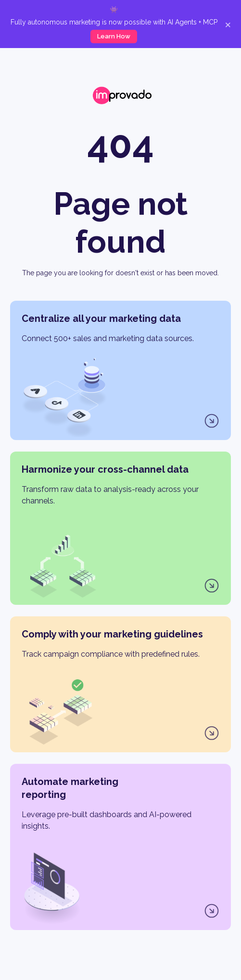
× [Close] (228, 24)
